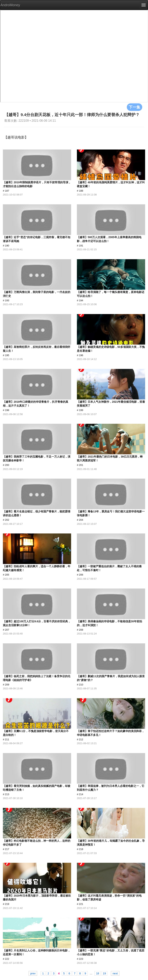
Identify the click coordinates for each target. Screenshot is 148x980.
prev (33, 973)
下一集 (135, 107)
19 (104, 973)
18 (98, 973)
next (115, 973)
